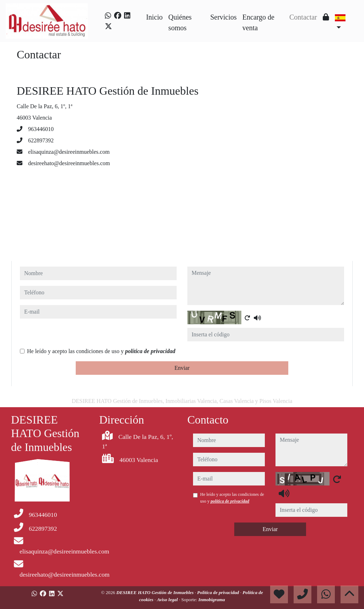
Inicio (154, 17)
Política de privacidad (218, 592)
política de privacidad (150, 351)
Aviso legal (168, 600)
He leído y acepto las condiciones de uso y (101, 351)
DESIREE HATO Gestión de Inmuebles (156, 592)
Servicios (223, 17)
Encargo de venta (258, 22)
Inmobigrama (212, 600)
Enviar (182, 368)
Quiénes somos (180, 22)
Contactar (303, 17)
